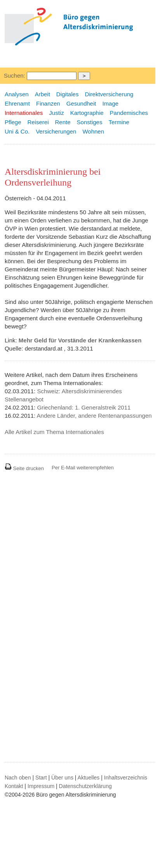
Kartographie (87, 113)
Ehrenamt (17, 103)
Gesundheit (81, 103)
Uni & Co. (17, 131)
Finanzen (48, 103)
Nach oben (18, 778)
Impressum (41, 786)
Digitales (68, 94)
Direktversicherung (109, 94)
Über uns (62, 778)
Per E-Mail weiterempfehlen (83, 468)
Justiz (56, 113)
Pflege (13, 122)
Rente (63, 122)
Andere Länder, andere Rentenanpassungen (94, 416)
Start (41, 778)
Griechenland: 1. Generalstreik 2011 (84, 407)
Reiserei (38, 122)
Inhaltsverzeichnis (126, 778)
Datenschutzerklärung (85, 786)
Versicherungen (56, 131)
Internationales (24, 113)
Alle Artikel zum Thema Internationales (54, 432)
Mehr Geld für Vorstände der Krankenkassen (80, 340)
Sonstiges (90, 122)
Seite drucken (24, 468)
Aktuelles (89, 778)
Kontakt (14, 786)
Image (110, 103)
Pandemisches (129, 113)
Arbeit (43, 94)
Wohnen (93, 131)
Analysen (17, 94)
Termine (119, 122)
